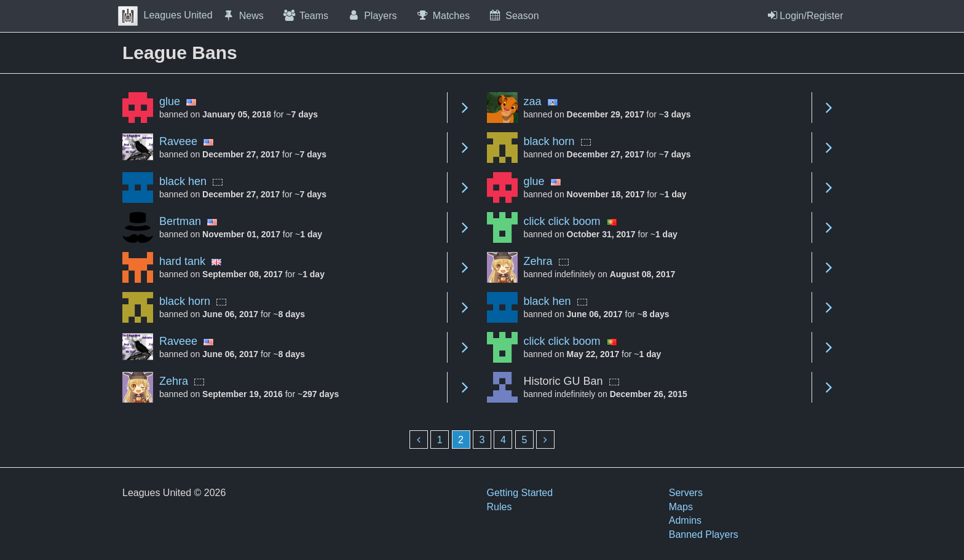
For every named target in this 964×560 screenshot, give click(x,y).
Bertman (180, 221)
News (243, 15)
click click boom (562, 221)
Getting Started (520, 493)
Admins (685, 520)
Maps (681, 507)
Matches (443, 15)
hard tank (182, 261)
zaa (533, 101)
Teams (305, 15)
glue (170, 101)
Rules (500, 507)
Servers (686, 493)
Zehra (538, 261)
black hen (183, 181)
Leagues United (165, 15)
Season (513, 15)
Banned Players (704, 534)
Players (372, 15)
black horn (549, 141)
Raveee (178, 141)
